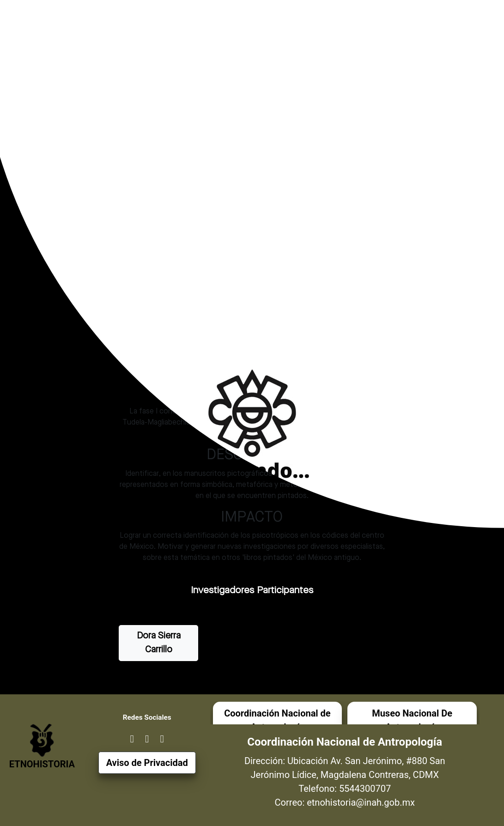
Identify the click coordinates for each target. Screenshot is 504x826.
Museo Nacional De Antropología (412, 720)
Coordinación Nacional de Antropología (277, 720)
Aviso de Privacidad (147, 763)
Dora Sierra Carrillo (159, 643)
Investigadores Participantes (252, 591)
